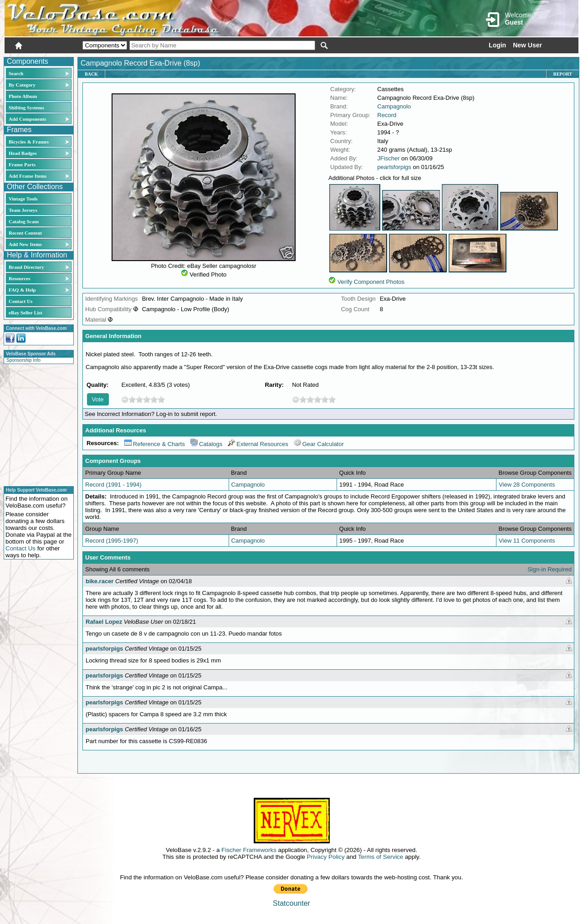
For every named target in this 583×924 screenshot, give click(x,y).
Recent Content (25, 233)
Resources (19, 278)
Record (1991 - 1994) (113, 485)
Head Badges (23, 153)
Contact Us (20, 301)
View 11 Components (527, 541)
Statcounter (291, 903)
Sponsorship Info (23, 360)
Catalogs (206, 444)
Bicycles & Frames (29, 142)
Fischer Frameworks (249, 850)
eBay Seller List (26, 313)
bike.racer (100, 581)
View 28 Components (527, 485)
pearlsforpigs (394, 167)
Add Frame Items (28, 176)
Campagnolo (394, 106)
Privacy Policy (326, 857)
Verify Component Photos (371, 282)
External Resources (258, 444)
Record (387, 115)
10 (161, 399)
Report (563, 74)
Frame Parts (22, 164)
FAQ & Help (22, 290)
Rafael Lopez (104, 622)
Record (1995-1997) (112, 541)
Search (16, 73)
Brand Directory (26, 267)
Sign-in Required (550, 569)
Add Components (27, 119)
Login (497, 45)
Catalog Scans (24, 221)
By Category (22, 85)
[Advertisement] (36, 424)
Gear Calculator (319, 444)
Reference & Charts (155, 444)
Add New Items (25, 244)
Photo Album (23, 96)
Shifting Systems (26, 108)
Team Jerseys (23, 210)
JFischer (388, 158)
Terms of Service (381, 857)
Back (91, 74)
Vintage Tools (23, 199)
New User (527, 45)
